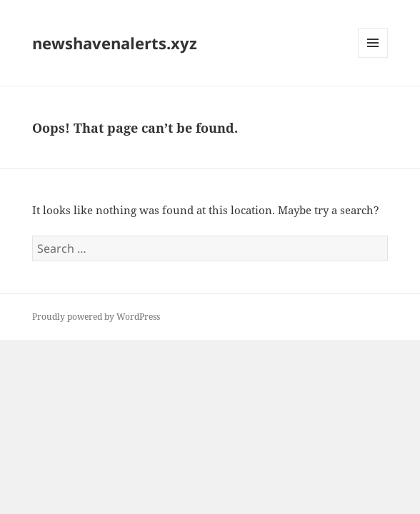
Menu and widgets (373, 57)
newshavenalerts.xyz (115, 43)
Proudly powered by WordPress (96, 317)
